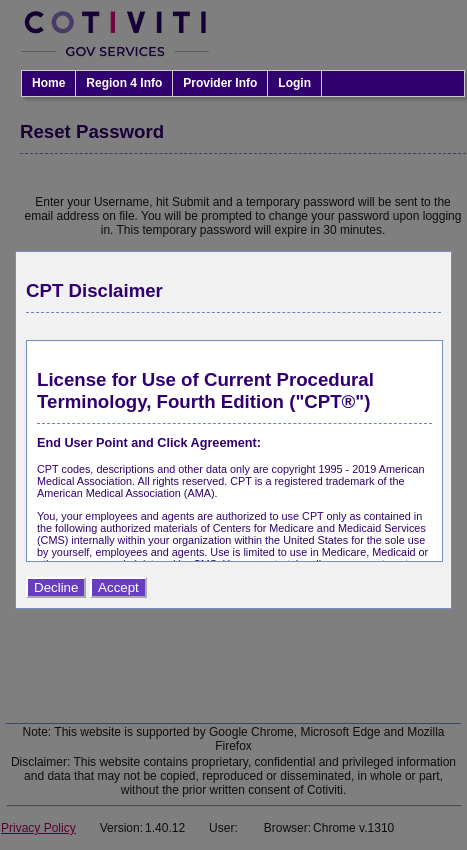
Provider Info (220, 83)
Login (294, 83)
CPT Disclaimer (94, 290)
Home (48, 83)
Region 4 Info (124, 83)
